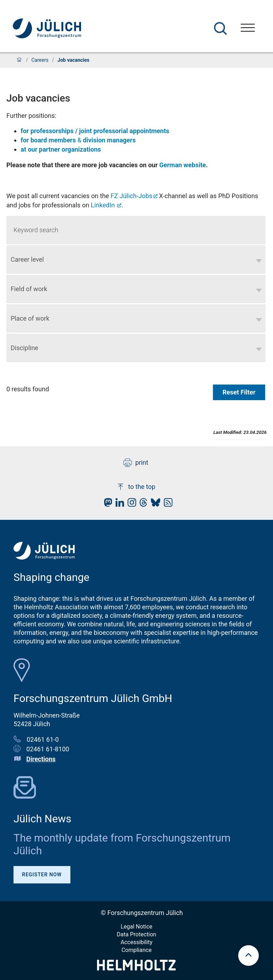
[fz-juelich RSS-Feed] (166, 504)
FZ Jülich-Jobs (132, 196)
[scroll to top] (248, 956)
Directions (41, 759)
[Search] (220, 28)
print (136, 463)
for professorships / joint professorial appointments (95, 131)
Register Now (42, 875)
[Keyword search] (136, 230)
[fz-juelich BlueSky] (154, 504)
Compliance (137, 950)
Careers (40, 60)
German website (183, 165)
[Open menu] (248, 29)
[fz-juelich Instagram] (130, 504)
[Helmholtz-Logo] (136, 968)
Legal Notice (136, 927)
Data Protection (137, 934)
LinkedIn (104, 205)
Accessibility (136, 942)
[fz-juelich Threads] (142, 504)
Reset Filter (239, 392)
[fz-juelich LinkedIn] (118, 504)
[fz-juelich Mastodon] (106, 504)
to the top (136, 487)
